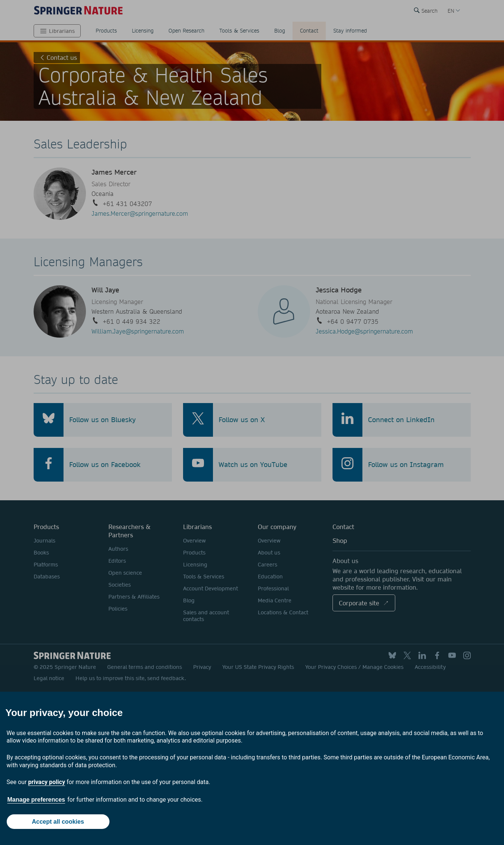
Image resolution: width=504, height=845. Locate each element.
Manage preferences (36, 800)
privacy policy (47, 782)
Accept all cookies (58, 822)
